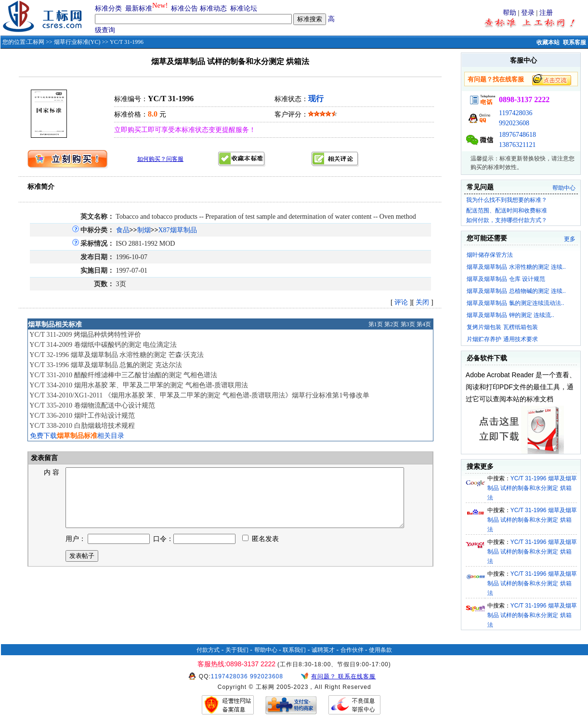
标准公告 (184, 8)
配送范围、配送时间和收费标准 (507, 211)
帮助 (510, 13)
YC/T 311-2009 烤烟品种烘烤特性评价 (85, 335)
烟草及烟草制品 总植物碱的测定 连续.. (516, 291)
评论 (401, 302)
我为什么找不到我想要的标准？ (507, 200)
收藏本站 (548, 42)
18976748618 (517, 135)
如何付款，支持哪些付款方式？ (507, 220)
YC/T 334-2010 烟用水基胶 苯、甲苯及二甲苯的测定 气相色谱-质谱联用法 (139, 385)
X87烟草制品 (178, 230)
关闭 (422, 302)
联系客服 (575, 42)
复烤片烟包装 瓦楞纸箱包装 (502, 327)
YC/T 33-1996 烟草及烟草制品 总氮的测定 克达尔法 (105, 365)
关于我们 (237, 650)
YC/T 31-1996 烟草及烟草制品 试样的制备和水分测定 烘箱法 (532, 488)
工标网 (36, 42)
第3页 (408, 324)
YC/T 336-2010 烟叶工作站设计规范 (82, 416)
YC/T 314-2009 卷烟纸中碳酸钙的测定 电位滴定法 (103, 345)
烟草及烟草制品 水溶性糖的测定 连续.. (516, 267)
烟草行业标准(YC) (77, 42)
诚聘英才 (323, 650)
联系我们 (294, 650)
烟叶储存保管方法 (490, 255)
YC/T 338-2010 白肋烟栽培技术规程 (82, 426)
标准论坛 (244, 8)
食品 (123, 230)
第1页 (376, 324)
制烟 (144, 230)
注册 (546, 13)
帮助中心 (564, 188)
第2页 (392, 324)
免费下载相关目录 (77, 436)
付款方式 (208, 650)
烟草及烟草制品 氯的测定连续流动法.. (515, 303)
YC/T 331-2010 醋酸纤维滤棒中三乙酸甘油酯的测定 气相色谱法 (123, 375)
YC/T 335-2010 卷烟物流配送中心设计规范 (92, 405)
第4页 (424, 324)
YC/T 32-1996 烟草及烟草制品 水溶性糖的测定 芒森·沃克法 (117, 355)
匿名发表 (261, 550)
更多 (570, 239)
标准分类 (108, 8)
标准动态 (213, 8)
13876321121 (517, 145)
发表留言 (44, 458)
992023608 (514, 123)
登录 (528, 13)
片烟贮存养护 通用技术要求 (502, 339)
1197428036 (516, 113)
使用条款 (380, 650)
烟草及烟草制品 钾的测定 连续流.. (510, 315)
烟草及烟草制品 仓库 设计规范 (506, 279)
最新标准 (139, 8)
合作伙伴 (352, 650)
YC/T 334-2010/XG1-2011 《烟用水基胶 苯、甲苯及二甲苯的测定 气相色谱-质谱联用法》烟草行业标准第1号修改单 (199, 395)
